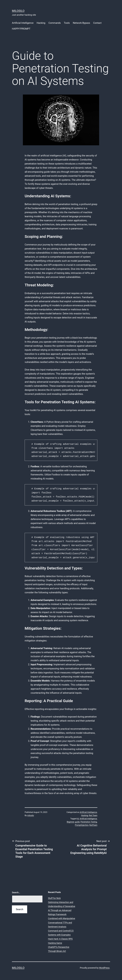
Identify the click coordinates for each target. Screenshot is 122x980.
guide (77, 822)
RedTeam (93, 825)
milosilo (31, 815)
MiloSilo (18, 11)
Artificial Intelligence (23, 23)
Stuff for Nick (54, 898)
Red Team (93, 815)
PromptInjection (82, 825)
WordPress (104, 968)
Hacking (41, 23)
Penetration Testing (89, 822)
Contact (97, 23)
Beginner (70, 822)
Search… (16, 892)
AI (78, 819)
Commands (55, 23)
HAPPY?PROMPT (21, 29)
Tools (67, 23)
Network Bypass (81, 23)
